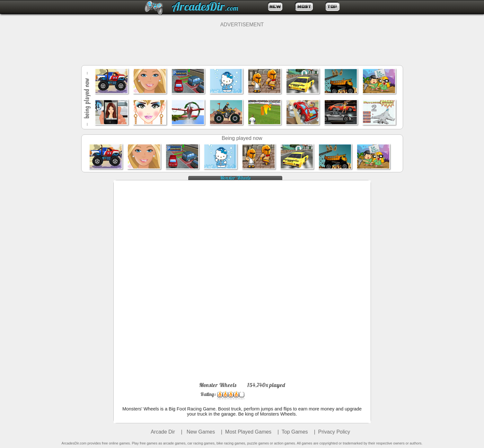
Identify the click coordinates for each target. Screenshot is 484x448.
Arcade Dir (163, 432)
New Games (200, 432)
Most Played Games (248, 432)
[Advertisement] (242, 42)
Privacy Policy (334, 432)
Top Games (295, 432)
